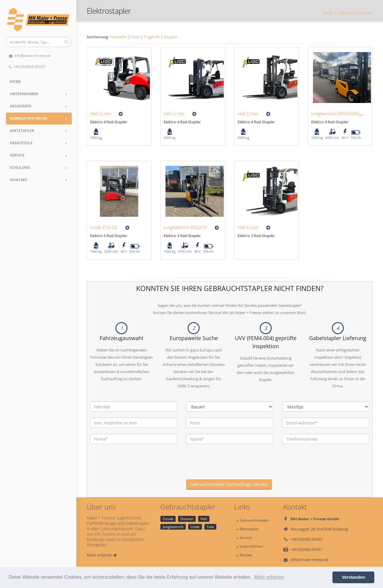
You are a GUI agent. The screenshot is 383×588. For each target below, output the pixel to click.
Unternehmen (24, 94)
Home (15, 82)
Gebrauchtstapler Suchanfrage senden (229, 484)
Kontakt (19, 180)
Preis (135, 37)
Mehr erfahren (102, 555)
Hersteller (118, 37)
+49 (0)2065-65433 (27, 67)
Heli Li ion (100, 113)
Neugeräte (21, 106)
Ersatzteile (21, 143)
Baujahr (171, 37)
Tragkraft (152, 37)
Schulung (20, 168)
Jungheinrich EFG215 (185, 227)
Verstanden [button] (353, 577)
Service (17, 155)
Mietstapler (22, 131)
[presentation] (232, 468)
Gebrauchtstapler (29, 118)
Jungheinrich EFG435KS (335, 113)
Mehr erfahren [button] (269, 577)
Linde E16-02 (104, 227)
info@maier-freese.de (30, 56)
